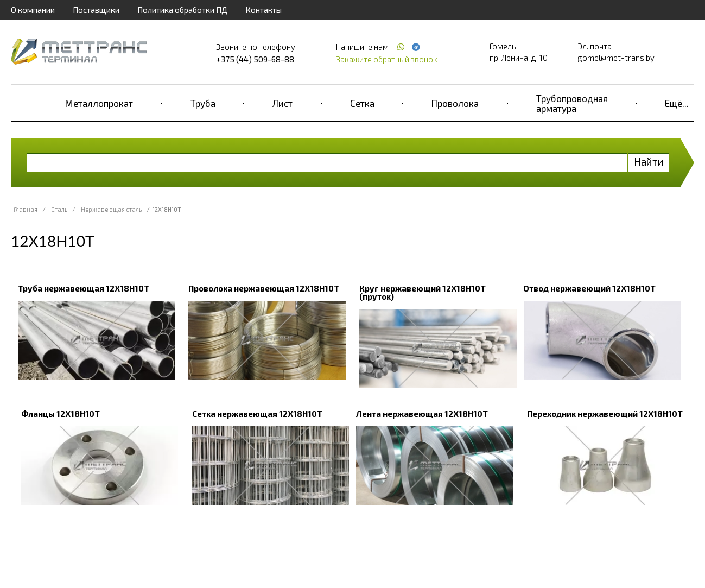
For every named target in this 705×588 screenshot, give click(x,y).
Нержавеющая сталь (111, 209)
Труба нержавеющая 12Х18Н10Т (84, 288)
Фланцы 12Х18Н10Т (61, 414)
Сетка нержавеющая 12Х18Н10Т (257, 414)
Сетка (362, 103)
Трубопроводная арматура (572, 103)
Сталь (59, 209)
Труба (203, 103)
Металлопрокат (99, 103)
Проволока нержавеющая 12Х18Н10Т (264, 288)
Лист (282, 103)
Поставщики (96, 10)
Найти (649, 162)
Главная (26, 209)
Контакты (263, 10)
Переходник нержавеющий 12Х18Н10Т (605, 414)
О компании (33, 10)
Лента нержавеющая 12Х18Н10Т (422, 414)
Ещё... (677, 103)
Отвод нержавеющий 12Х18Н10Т (589, 288)
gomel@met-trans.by (616, 58)
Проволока (455, 103)
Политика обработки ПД (182, 10)
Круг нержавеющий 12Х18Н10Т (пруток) (423, 292)
